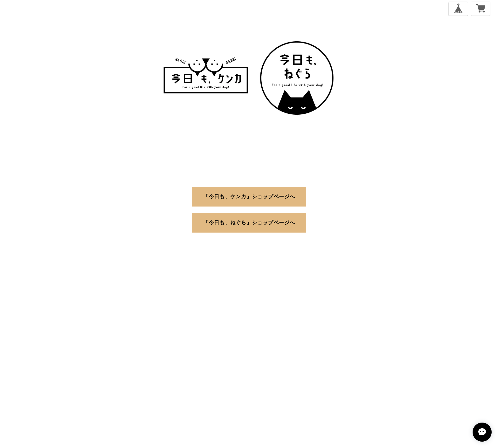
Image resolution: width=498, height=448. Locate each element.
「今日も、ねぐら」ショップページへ (249, 222)
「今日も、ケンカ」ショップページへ (249, 196)
